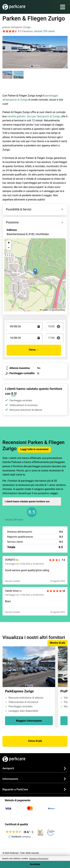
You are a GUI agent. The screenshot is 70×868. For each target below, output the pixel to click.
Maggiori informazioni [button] (39, 859)
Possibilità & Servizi (19, 209)
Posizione (12, 222)
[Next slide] (64, 49)
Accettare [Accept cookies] (35, 864)
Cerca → (34, 350)
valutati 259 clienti (44, 31)
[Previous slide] (6, 49)
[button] (35, 272)
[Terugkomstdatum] (25, 326)
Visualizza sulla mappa (23, 249)
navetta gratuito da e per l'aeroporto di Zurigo (34, 116)
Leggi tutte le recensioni (34, 449)
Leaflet (44, 310)
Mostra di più (57, 643)
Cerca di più (35, 741)
